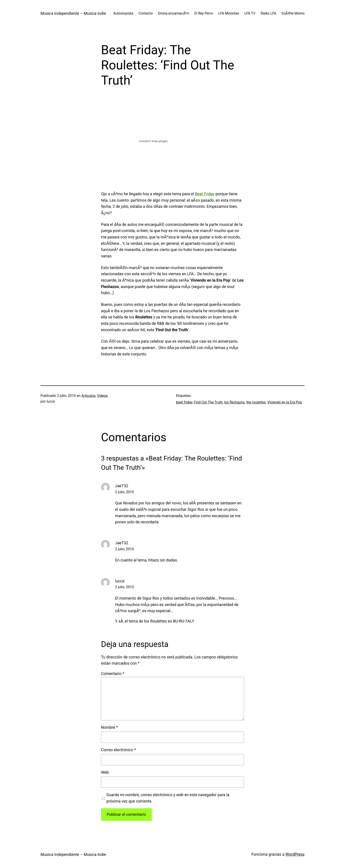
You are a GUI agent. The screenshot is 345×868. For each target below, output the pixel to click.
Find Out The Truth (208, 402)
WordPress (295, 854)
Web (105, 772)
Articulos (88, 396)
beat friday (184, 402)
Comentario (113, 674)
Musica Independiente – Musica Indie (73, 13)
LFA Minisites (229, 13)
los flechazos (234, 402)
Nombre (109, 727)
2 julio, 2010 (124, 492)
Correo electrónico (118, 750)
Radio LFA (269, 13)
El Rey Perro (204, 13)
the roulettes (256, 402)
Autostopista (123, 13)
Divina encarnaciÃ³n (173, 13)
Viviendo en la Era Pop (285, 402)
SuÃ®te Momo (293, 13)
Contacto (146, 13)
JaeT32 (122, 486)
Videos (102, 396)
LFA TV (250, 13)
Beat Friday (205, 194)
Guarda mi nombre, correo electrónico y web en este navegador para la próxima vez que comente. (168, 798)
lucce (120, 581)
